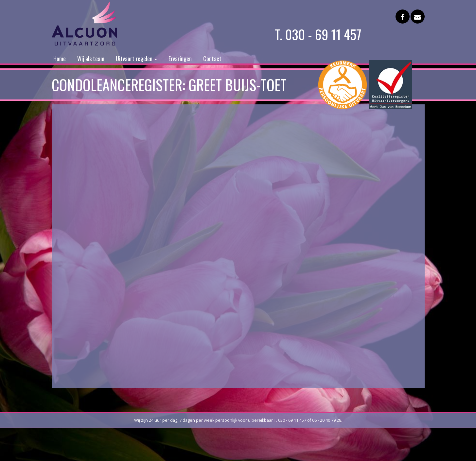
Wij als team (91, 59)
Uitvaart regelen (136, 59)
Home (60, 59)
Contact (212, 59)
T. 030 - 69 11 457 (318, 34)
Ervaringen (180, 59)
